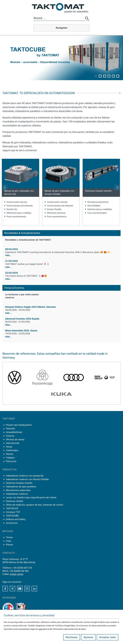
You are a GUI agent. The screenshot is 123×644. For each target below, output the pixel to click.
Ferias (9, 447)
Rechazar (72, 637)
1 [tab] (96, 76)
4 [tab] (109, 76)
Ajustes (88, 637)
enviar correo (17, 574)
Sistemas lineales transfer (98, 191)
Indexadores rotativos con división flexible (27, 479)
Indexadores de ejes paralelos (21, 487)
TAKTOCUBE (12, 516)
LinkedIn (34, 589)
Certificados (12, 450)
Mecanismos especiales (18, 490)
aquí (41, 629)
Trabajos (10, 458)
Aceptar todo (108, 637)
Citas (9, 541)
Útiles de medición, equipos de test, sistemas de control (35, 505)
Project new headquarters (19, 425)
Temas (9, 537)
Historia (10, 436)
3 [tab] (105, 76)
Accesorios (12, 523)
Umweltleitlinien (14, 432)
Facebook (5, 589)
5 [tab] (113, 76)
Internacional (13, 443)
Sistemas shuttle (15, 501)
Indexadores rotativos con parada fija (25, 476)
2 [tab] (100, 76)
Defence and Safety (16, 519)
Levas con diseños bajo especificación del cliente (31, 498)
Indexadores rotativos (17, 494)
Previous (5, 187)
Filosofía (10, 429)
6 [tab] (118, 76)
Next (117, 187)
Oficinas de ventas (15, 439)
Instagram (27, 589)
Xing (12, 589)
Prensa (9, 545)
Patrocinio (11, 461)
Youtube (20, 589)
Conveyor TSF (13, 512)
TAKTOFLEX (12, 508)
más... (61, 254)
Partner (10, 454)
